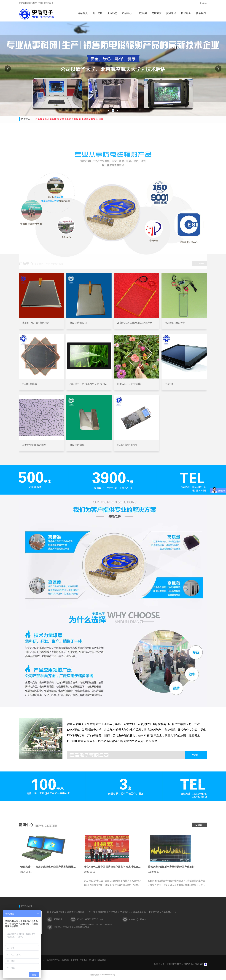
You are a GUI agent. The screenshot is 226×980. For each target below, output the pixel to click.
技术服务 (93, 960)
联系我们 (27, 906)
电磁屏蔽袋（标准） (128, 445)
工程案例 (65, 960)
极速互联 (199, 964)
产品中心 (56, 960)
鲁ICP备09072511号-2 (173, 964)
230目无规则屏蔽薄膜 (34, 445)
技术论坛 (83, 960)
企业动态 (47, 960)
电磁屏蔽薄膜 (77, 445)
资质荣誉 (74, 960)
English (204, 3)
